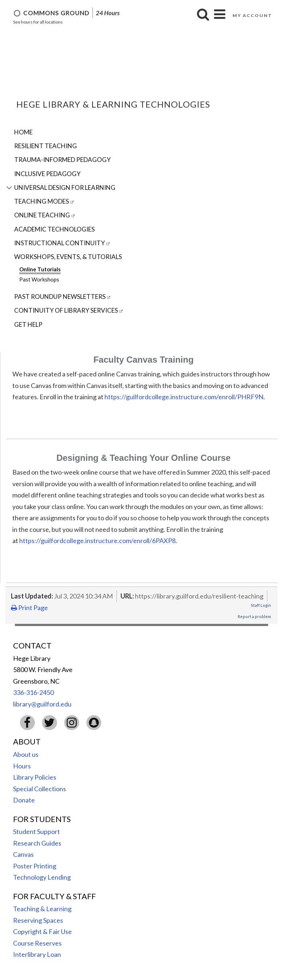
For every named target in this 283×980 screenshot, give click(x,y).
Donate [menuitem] (24, 800)
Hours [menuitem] (22, 766)
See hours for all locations (38, 22)
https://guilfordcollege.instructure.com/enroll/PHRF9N (184, 397)
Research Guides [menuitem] (37, 843)
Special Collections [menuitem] (40, 789)
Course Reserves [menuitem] (37, 943)
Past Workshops (39, 279)
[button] (203, 14)
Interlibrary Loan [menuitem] (37, 954)
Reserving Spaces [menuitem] (38, 920)
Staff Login (261, 605)
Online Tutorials (40, 269)
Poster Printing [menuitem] (35, 866)
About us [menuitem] (26, 754)
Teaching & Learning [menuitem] (42, 909)
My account (252, 15)
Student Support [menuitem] (36, 831)
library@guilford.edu (42, 704)
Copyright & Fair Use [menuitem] (42, 931)
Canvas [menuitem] (23, 854)
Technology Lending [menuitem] (42, 877)
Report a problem (254, 616)
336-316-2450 (33, 692)
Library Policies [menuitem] (35, 777)
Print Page (29, 608)
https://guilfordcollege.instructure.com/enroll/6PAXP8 (97, 541)
